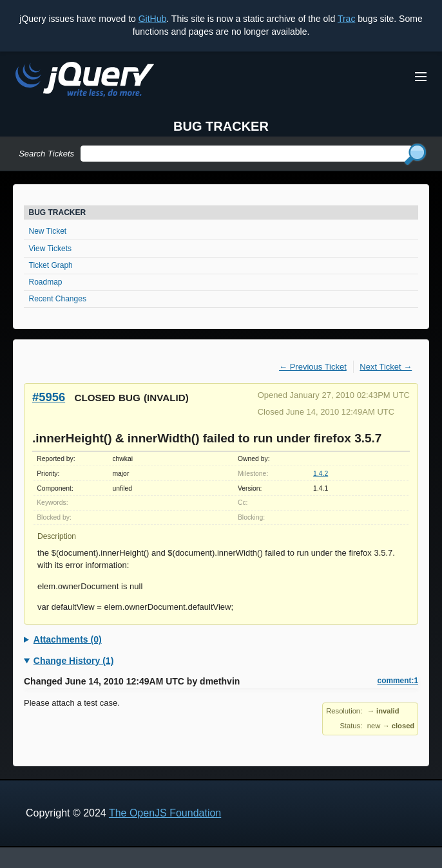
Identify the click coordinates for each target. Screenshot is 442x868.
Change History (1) (73, 661)
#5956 (49, 397)
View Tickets (50, 249)
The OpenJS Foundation (165, 813)
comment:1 (398, 681)
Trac (346, 19)
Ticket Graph (51, 265)
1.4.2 (321, 474)
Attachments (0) (68, 639)
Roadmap (46, 282)
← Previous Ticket (313, 367)
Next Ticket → (386, 367)
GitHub (153, 19)
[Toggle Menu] (421, 77)
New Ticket (48, 231)
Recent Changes (58, 299)
